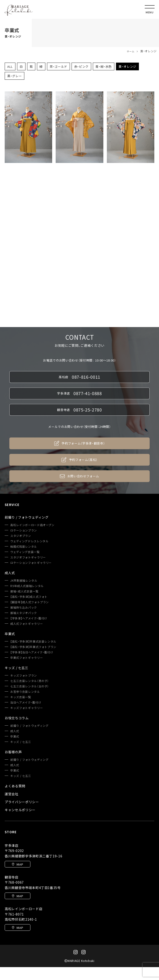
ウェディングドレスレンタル (29, 541)
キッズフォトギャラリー (27, 708)
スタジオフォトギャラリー (28, 557)
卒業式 (15, 736)
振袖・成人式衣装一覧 (24, 591)
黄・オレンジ (127, 66)
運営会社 (12, 794)
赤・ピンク (81, 66)
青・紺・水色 (104, 66)
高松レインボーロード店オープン (32, 525)
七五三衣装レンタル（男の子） (30, 681)
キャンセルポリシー (20, 810)
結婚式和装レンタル (24, 547)
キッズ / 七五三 (21, 742)
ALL (10, 66)
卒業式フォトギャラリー (27, 658)
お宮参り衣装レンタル (25, 692)
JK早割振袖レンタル (24, 580)
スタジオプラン (21, 536)
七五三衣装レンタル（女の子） (30, 686)
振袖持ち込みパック (24, 607)
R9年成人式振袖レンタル (27, 586)
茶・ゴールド (58, 66)
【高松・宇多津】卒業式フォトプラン (33, 647)
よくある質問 (15, 786)
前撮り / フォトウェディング (29, 726)
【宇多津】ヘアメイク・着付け (29, 618)
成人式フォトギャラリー (27, 624)
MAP (18, 864)
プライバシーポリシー (22, 802)
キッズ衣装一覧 (21, 697)
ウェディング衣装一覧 (25, 552)
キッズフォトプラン (24, 675)
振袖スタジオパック (24, 613)
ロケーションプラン (24, 530)
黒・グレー (14, 76)
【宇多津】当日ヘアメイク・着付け (32, 652)
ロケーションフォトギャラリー (31, 563)
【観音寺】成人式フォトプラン (30, 602)
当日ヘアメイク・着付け (26, 702)
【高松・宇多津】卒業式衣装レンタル (33, 641)
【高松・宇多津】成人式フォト (29, 597)
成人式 (15, 731)
